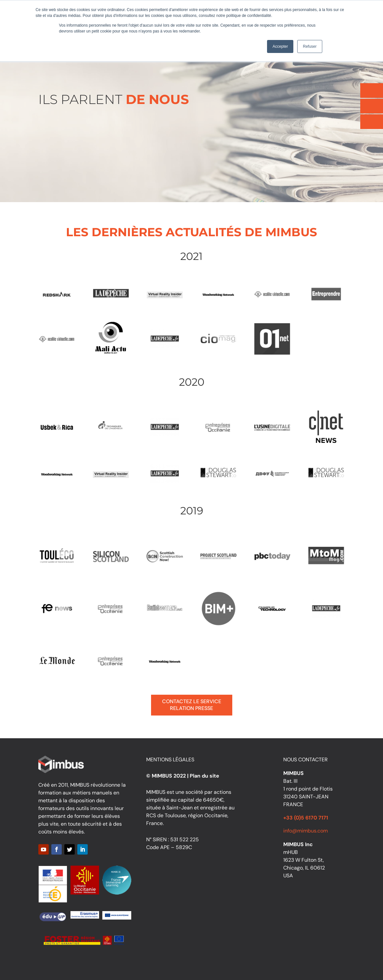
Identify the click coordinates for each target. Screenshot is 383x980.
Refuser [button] (310, 46)
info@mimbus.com (306, 831)
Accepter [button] (280, 46)
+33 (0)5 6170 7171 (306, 818)
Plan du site (204, 776)
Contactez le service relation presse (192, 705)
